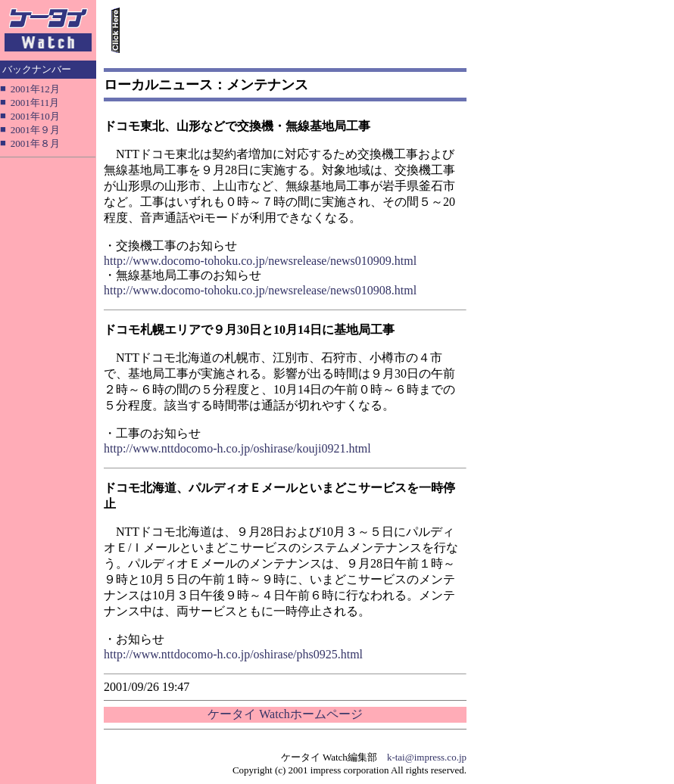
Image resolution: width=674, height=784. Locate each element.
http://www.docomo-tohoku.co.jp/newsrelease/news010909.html (260, 261)
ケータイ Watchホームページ (285, 714)
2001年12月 (35, 89)
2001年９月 (35, 130)
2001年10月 (35, 116)
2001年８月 (35, 143)
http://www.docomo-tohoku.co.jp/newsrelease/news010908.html (260, 290)
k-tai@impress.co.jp (427, 757)
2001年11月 (35, 103)
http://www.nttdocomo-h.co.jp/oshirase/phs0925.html (233, 654)
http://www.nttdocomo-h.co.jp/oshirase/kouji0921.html (237, 448)
